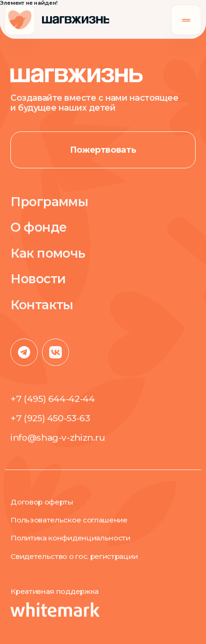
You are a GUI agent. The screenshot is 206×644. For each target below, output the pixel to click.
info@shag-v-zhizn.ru (58, 438)
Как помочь (48, 253)
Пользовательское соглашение (69, 520)
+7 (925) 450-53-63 (50, 418)
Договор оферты (42, 502)
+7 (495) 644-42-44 (52, 399)
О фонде (39, 227)
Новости (38, 279)
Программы (49, 202)
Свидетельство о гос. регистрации (74, 557)
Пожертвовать (103, 150)
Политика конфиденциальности (70, 538)
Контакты (42, 305)
